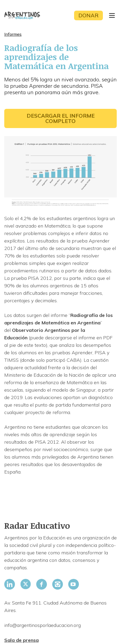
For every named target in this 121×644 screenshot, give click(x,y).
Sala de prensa (21, 640)
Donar (88, 15)
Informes (13, 34)
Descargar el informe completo (61, 118)
